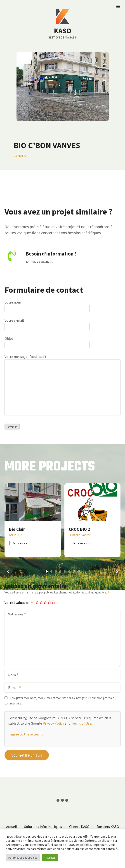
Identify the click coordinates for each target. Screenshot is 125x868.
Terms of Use (81, 723)
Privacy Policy (53, 723)
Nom (12, 675)
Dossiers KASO (108, 827)
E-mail (13, 688)
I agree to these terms (26, 734)
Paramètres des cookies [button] (23, 858)
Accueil (12, 827)
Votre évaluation (19, 603)
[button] (8, 571)
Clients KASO (79, 827)
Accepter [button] (50, 858)
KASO (63, 31)
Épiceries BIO (22, 543)
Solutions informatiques (43, 827)
